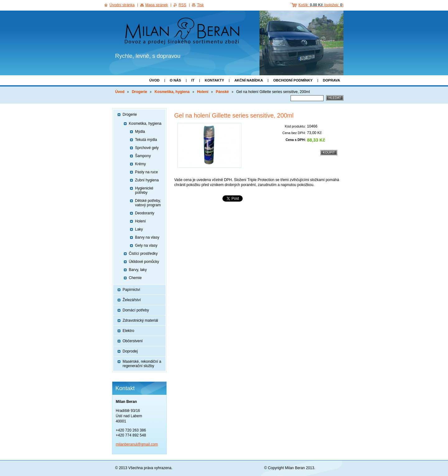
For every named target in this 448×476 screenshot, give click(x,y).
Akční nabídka (249, 80)
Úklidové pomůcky (144, 262)
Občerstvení (133, 341)
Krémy (140, 164)
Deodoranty (145, 213)
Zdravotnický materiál (140, 320)
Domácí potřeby (136, 310)
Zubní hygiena (147, 180)
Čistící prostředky (143, 254)
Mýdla (140, 132)
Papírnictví (131, 290)
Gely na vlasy (146, 245)
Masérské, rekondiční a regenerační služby (142, 364)
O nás (175, 80)
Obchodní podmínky (293, 80)
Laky (139, 229)
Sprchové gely (147, 148)
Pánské (222, 92)
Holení (203, 92)
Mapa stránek (157, 5)
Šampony (143, 156)
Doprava (331, 80)
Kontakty (214, 80)
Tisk (200, 5)
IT (193, 80)
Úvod (154, 80)
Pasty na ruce (146, 172)
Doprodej (130, 351)
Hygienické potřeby (144, 190)
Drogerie (140, 92)
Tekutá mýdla (146, 140)
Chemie (135, 278)
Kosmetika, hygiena (172, 92)
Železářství (132, 300)
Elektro (128, 331)
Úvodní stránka (122, 5)
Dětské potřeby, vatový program (148, 203)
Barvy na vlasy (147, 237)
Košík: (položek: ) (321, 5)
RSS (182, 5)
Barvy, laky (138, 270)
